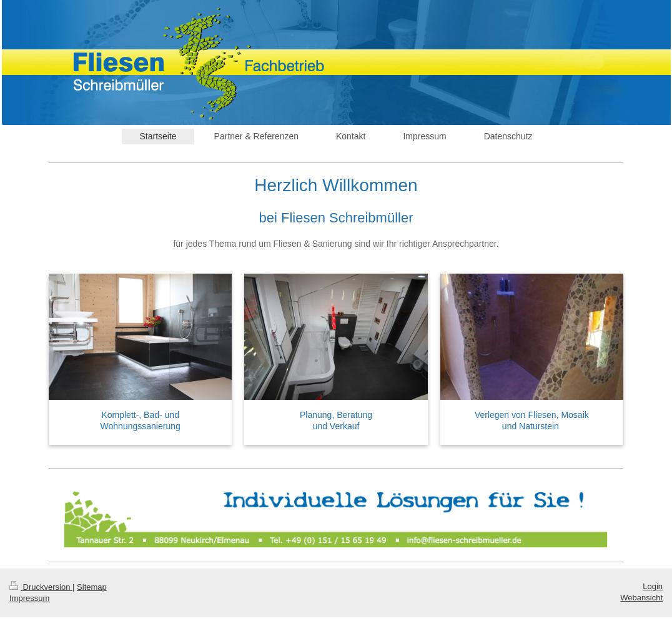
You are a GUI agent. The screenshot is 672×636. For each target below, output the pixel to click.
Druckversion (41, 587)
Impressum (29, 598)
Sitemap (92, 587)
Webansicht (641, 598)
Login (653, 586)
